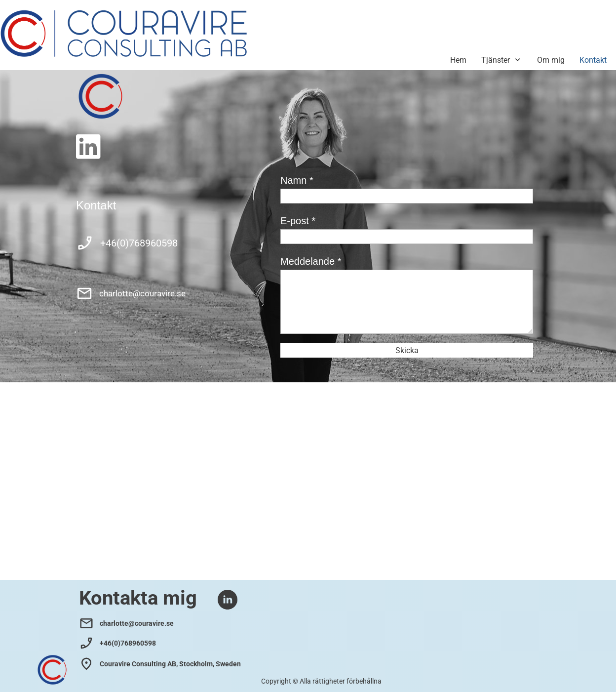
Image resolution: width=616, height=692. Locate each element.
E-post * (298, 221)
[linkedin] (88, 147)
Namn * (297, 180)
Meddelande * (311, 261)
